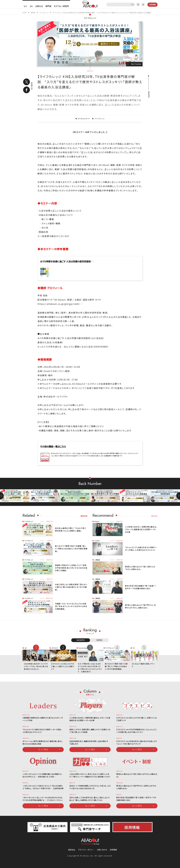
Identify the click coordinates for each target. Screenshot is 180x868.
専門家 (48, 6)
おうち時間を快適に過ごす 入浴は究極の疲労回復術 (65, 261)
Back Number (136, 64)
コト (31, 6)
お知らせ (39, 6)
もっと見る (43, 749)
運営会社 (72, 850)
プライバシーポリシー (86, 850)
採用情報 (113, 850)
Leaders (97, 541)
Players (97, 521)
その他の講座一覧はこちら (53, 446)
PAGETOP (149, 94)
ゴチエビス (55, 648)
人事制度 (97, 560)
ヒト (25, 6)
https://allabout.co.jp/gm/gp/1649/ (59, 304)
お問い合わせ (102, 850)
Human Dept (83, 648)
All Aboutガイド (84, 119)
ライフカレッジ (90, 18)
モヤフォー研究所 (61, 6)
